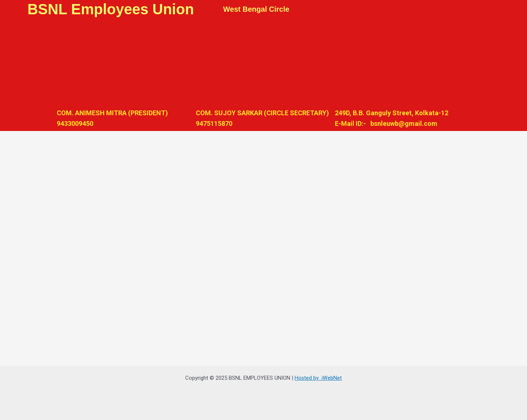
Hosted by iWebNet (318, 378)
